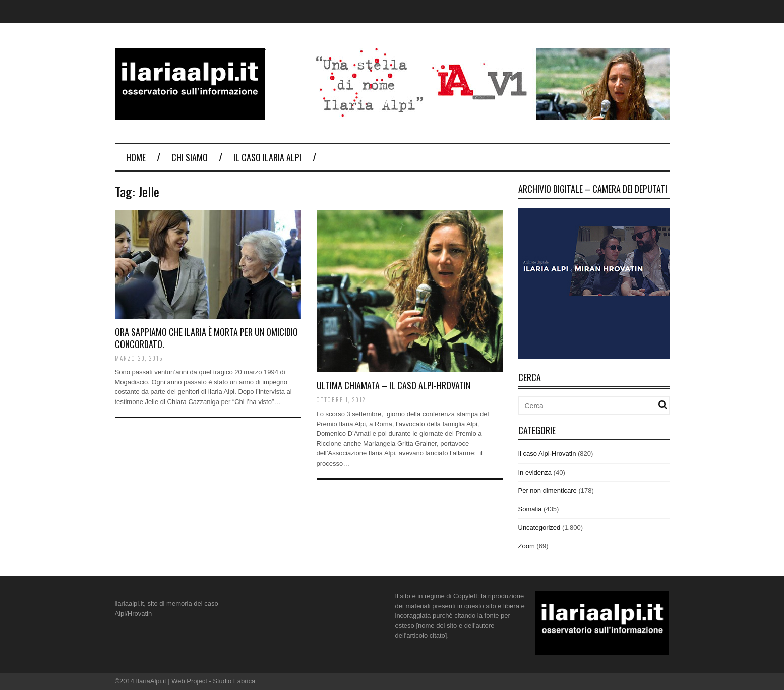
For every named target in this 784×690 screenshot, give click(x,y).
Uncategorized (539, 527)
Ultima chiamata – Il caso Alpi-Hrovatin (394, 385)
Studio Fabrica (234, 681)
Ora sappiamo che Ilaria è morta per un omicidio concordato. (206, 338)
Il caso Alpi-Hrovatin (547, 454)
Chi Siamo (190, 157)
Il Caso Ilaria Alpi (267, 157)
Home (136, 157)
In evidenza (535, 472)
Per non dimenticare (548, 491)
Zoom (527, 546)
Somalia (530, 509)
